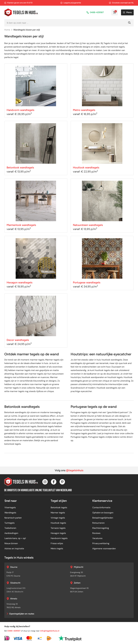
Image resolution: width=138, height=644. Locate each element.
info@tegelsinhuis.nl (50, 631)
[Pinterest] (62, 482)
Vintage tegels (58, 518)
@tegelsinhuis (75, 470)
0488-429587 (97, 12)
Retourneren (98, 523)
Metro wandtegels (84, 110)
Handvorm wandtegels (20, 110)
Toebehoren (10, 528)
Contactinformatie (101, 507)
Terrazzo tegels (58, 528)
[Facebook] (54, 482)
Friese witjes (57, 543)
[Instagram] (45, 482)
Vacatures (97, 538)
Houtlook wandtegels (86, 167)
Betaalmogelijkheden (103, 518)
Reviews (96, 533)
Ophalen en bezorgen (103, 513)
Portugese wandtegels (87, 282)
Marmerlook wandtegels (21, 225)
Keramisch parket (13, 518)
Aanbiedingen (11, 533)
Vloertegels (10, 507)
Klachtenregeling (101, 528)
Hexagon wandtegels (19, 282)
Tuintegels (10, 523)
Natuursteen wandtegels (88, 225)
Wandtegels (10, 513)
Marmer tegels (58, 513)
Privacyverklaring (101, 543)
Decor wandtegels (18, 340)
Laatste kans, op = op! (15, 538)
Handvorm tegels (59, 538)
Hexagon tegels (58, 533)
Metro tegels (57, 549)
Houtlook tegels (58, 523)
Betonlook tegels (59, 507)
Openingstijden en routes (22, 614)
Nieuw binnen (11, 543)
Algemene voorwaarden (104, 549)
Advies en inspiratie (14, 549)
